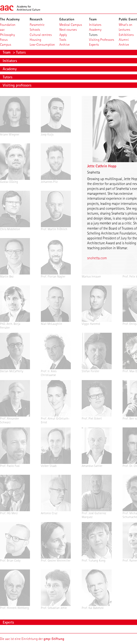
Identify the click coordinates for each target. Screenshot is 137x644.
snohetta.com (97, 258)
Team (7, 52)
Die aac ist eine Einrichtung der (32, 639)
